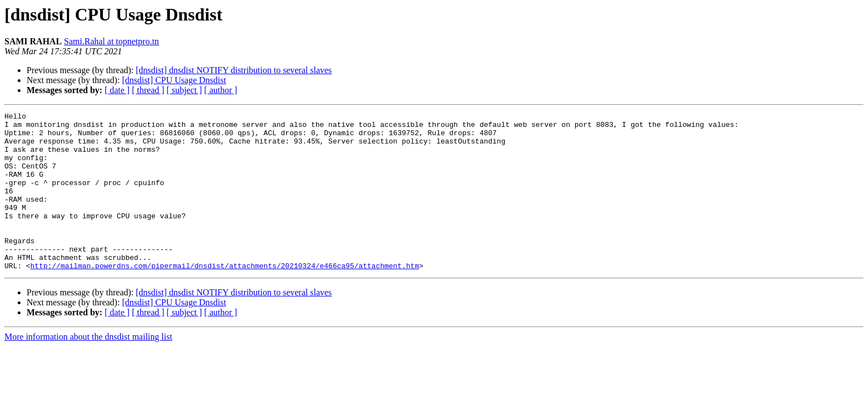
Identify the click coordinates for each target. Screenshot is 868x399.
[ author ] (221, 90)
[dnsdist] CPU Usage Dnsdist (174, 80)
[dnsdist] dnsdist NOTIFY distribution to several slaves (234, 70)
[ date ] (117, 90)
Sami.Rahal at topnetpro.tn (112, 41)
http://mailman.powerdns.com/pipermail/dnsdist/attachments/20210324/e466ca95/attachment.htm (225, 297)
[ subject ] (184, 90)
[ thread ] (148, 90)
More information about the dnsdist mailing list (88, 368)
